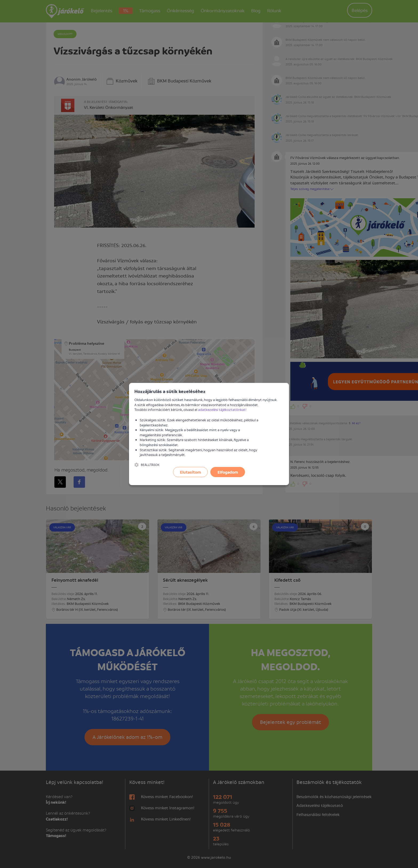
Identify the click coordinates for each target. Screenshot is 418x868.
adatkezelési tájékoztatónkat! (222, 409)
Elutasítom (190, 472)
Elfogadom (228, 472)
